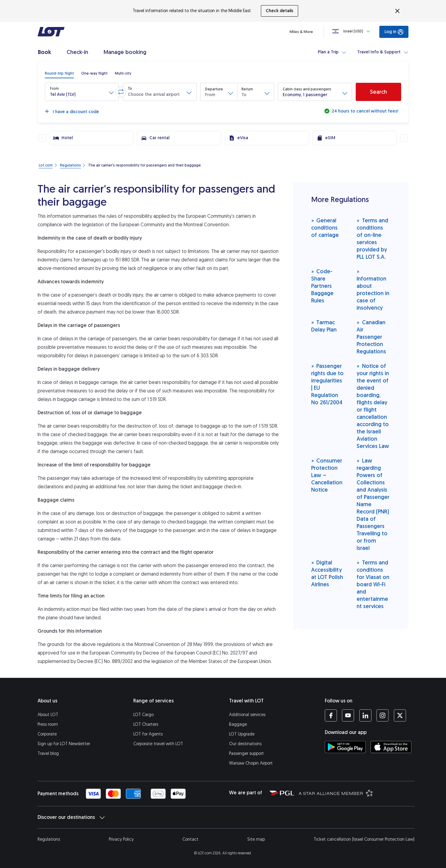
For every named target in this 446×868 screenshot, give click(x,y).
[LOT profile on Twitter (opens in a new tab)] (400, 715)
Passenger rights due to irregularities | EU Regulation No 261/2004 (327, 384)
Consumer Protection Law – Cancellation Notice (327, 475)
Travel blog (48, 754)
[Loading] (352, 31)
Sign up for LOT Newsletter (64, 744)
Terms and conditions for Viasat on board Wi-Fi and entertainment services (373, 584)
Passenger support (246, 754)
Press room (48, 724)
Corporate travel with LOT (158, 744)
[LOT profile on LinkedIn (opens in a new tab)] (365, 715)
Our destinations (245, 744)
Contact (190, 839)
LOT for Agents (148, 734)
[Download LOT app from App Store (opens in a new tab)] (391, 747)
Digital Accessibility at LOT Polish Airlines (327, 573)
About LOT (48, 715)
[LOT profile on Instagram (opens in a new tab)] (383, 715)
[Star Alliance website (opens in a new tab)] (336, 793)
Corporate (47, 734)
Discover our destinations (71, 817)
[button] (82, 92)
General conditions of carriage (325, 228)
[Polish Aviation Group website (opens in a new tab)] (282, 793)
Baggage (238, 724)
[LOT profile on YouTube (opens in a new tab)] (348, 715)
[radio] (59, 73)
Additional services (247, 715)
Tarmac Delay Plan (324, 326)
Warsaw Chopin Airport (251, 763)
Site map (256, 839)
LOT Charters (146, 724)
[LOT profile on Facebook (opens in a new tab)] (331, 715)
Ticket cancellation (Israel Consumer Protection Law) (364, 839)
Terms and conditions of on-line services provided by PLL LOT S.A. (372, 239)
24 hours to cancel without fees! (364, 111)
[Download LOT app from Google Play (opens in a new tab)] (345, 747)
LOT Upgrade (242, 734)
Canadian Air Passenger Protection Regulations (371, 337)
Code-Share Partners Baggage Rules (322, 286)
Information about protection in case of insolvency (373, 289)
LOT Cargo (143, 715)
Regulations (49, 839)
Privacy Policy (121, 839)
